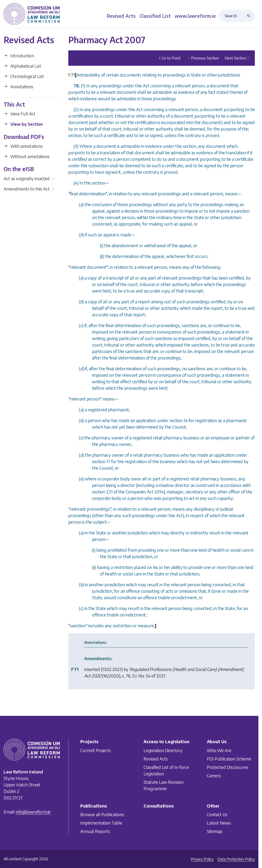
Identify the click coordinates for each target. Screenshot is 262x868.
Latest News (219, 823)
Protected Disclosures (228, 767)
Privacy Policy (202, 859)
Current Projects (96, 750)
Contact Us (217, 814)
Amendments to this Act (29, 189)
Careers (214, 775)
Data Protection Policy (236, 859)
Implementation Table (101, 823)
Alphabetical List (22, 66)
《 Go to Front (169, 58)
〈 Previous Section (203, 58)
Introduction (19, 56)
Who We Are (219, 750)
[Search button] (250, 16)
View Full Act (20, 114)
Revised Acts (156, 758)
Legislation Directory (163, 750)
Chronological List (24, 76)
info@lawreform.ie (33, 812)
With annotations (23, 146)
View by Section (23, 124)
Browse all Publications (102, 814)
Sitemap (215, 831)
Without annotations (27, 156)
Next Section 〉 (238, 58)
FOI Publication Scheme (229, 758)
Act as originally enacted (29, 178)
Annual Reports (95, 831)
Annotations (18, 87)
